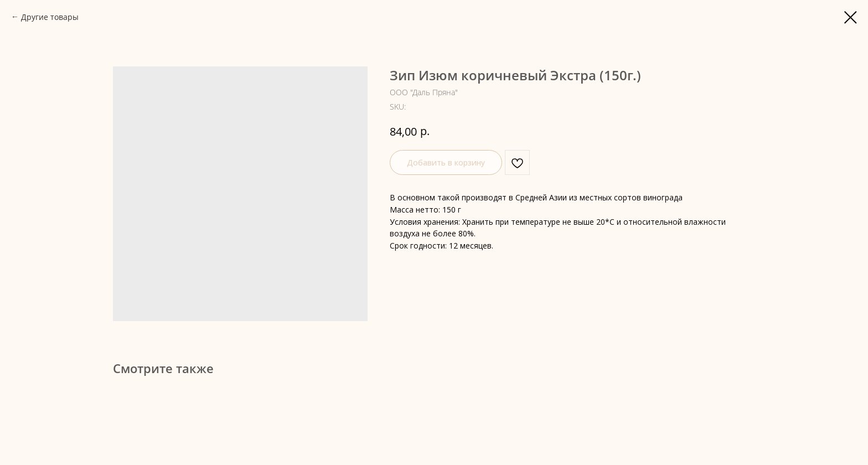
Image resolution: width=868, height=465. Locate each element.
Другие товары (50, 17)
